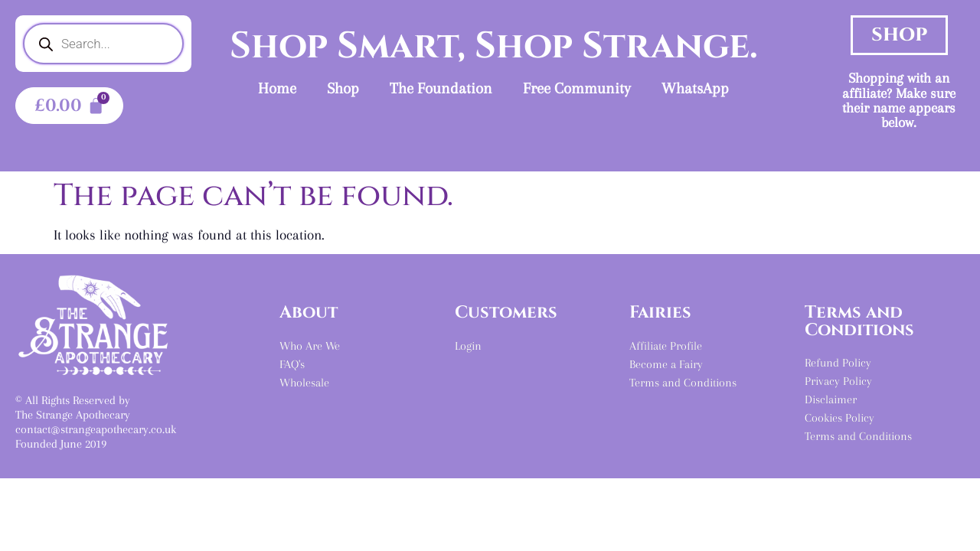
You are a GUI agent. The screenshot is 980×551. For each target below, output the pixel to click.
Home (277, 88)
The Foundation (441, 88)
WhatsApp (695, 88)
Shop (343, 88)
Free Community (577, 88)
